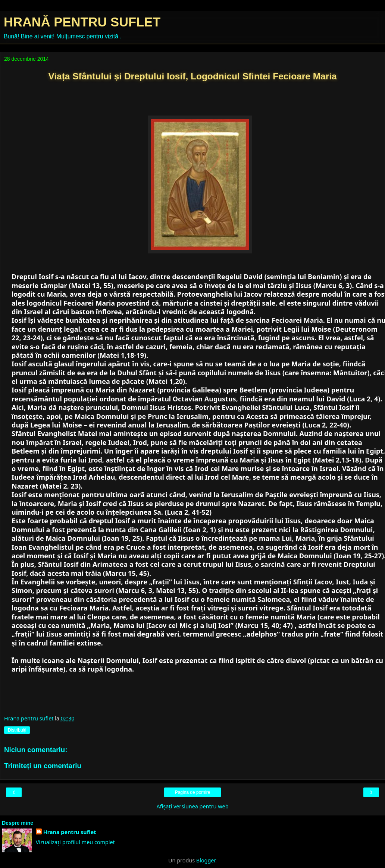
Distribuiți (17, 730)
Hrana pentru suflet (70, 832)
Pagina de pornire (193, 792)
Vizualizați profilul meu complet (75, 842)
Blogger (206, 860)
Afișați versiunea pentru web (192, 806)
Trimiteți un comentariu (43, 766)
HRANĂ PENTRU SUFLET (82, 22)
